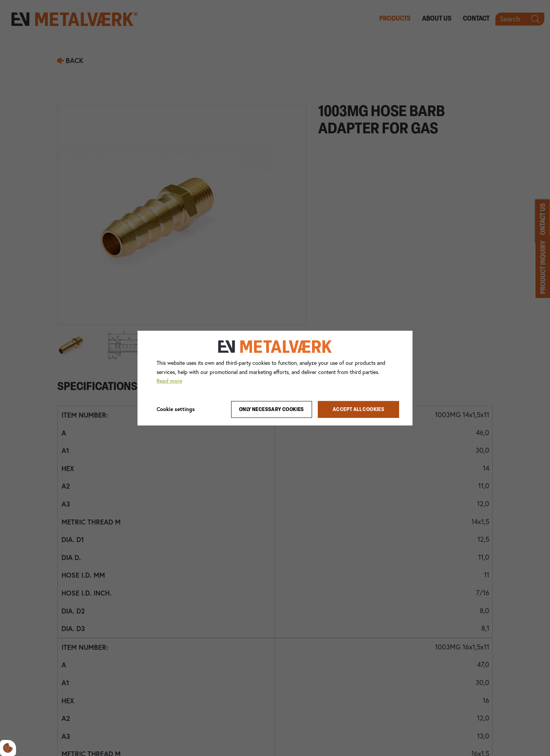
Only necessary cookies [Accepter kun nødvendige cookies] (272, 409)
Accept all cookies (358, 409)
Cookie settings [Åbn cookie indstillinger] (176, 409)
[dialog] (275, 378)
